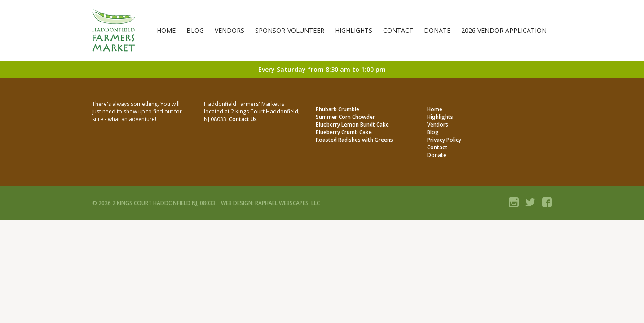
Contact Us (243, 119)
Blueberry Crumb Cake (344, 132)
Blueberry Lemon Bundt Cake (352, 124)
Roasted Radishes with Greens (354, 140)
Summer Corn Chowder (345, 117)
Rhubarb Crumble (337, 109)
